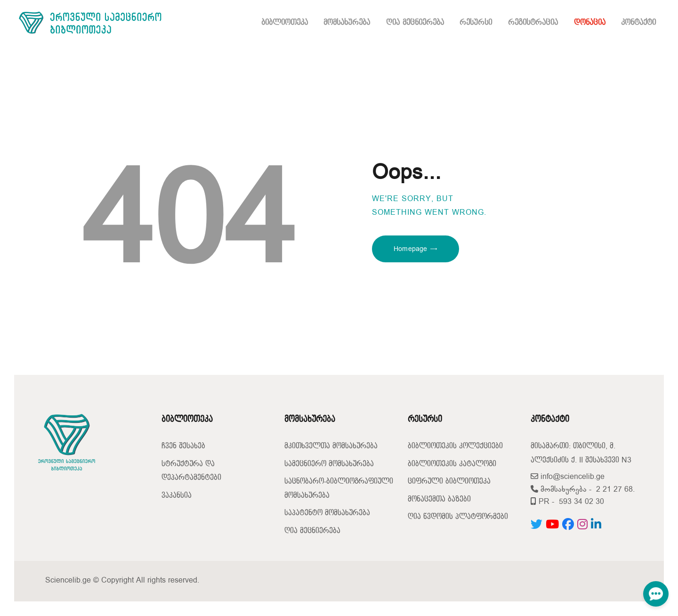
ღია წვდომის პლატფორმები (458, 517)
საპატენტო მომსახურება (327, 513)
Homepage (410, 249)
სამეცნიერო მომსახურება (329, 464)
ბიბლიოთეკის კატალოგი (452, 464)
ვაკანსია (177, 496)
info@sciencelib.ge (568, 477)
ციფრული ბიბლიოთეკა (449, 482)
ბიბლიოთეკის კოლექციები (455, 446)
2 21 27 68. (615, 490)
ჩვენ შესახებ (183, 446)
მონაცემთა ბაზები (439, 499)
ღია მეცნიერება (312, 531)
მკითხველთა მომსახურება (331, 446)
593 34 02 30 (581, 502)
